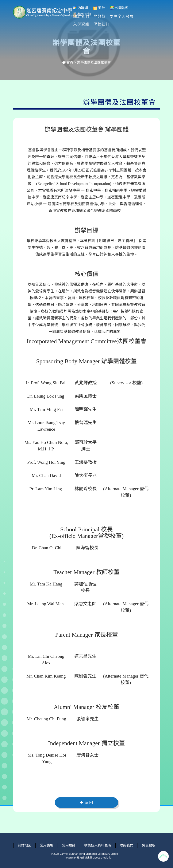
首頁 (68, 62)
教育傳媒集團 (85, 858)
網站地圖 (24, 845)
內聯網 (80, 8)
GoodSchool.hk (102, 858)
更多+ (144, 16)
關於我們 (81, 16)
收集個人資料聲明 (98, 845)
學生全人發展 (122, 16)
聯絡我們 (127, 845)
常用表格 (47, 845)
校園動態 (119, 8)
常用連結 (69, 845)
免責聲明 (149, 845)
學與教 (100, 16)
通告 (99, 8)
